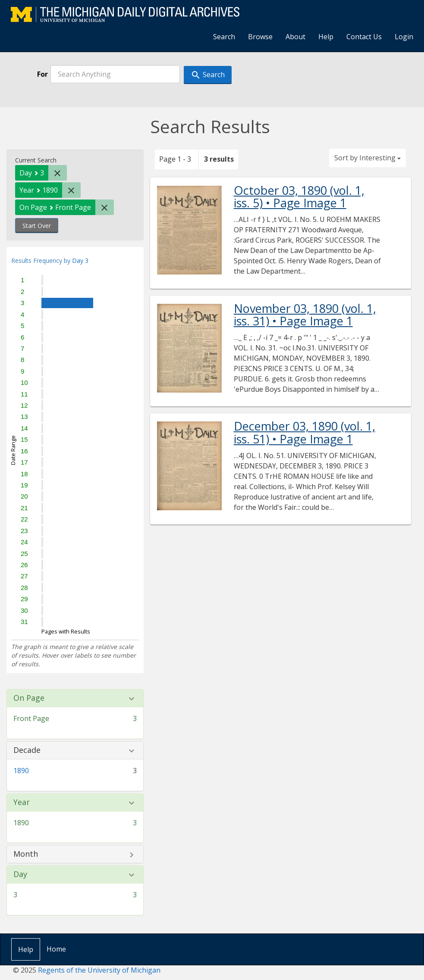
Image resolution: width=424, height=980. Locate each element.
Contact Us (364, 37)
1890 (21, 771)
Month (26, 854)
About (295, 37)
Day (20, 874)
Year (22, 802)
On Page (29, 698)
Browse (260, 37)
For (42, 74)
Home (56, 949)
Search (224, 37)
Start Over (37, 226)
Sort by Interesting (367, 158)
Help (326, 37)
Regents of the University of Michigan (99, 970)
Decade (27, 750)
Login (404, 37)
